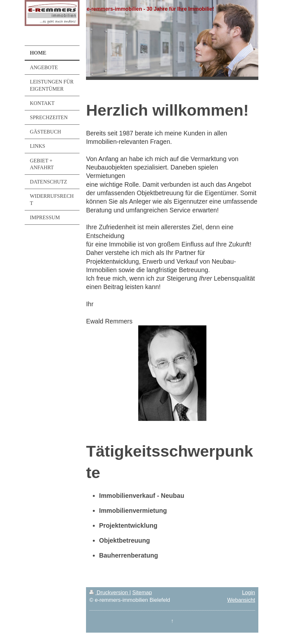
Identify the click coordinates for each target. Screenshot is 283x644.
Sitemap (142, 592)
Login (249, 592)
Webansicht (241, 600)
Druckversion (109, 592)
